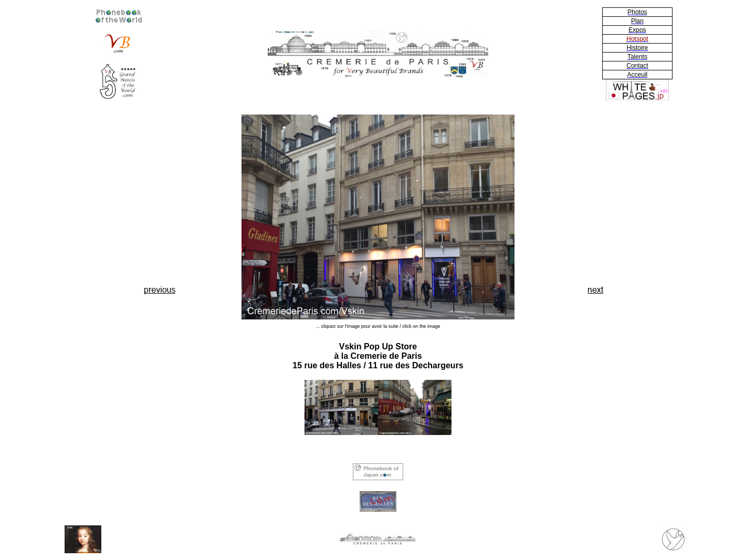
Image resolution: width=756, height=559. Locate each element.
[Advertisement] (160, 198)
